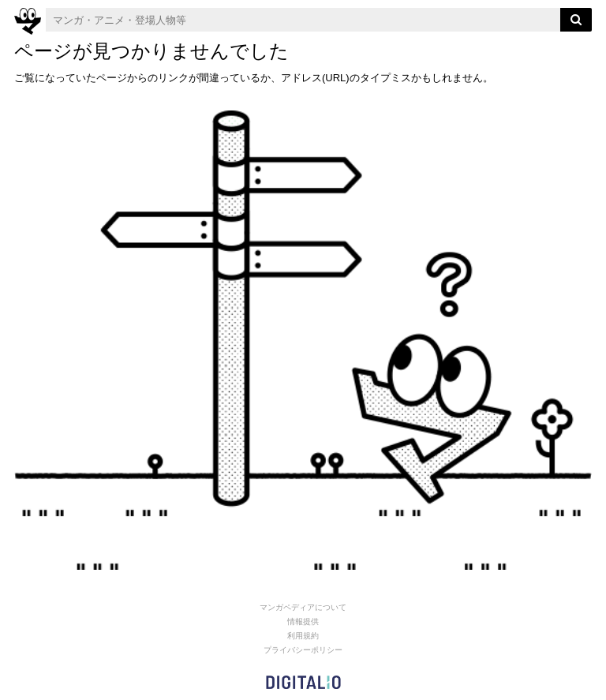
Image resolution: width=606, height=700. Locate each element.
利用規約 (303, 636)
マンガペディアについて (303, 607)
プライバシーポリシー (303, 650)
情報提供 (303, 621)
